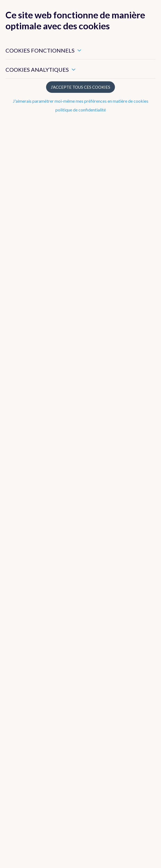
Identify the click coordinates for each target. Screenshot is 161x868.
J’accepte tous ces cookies (80, 87)
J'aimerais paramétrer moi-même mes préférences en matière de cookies (81, 101)
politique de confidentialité (81, 110)
